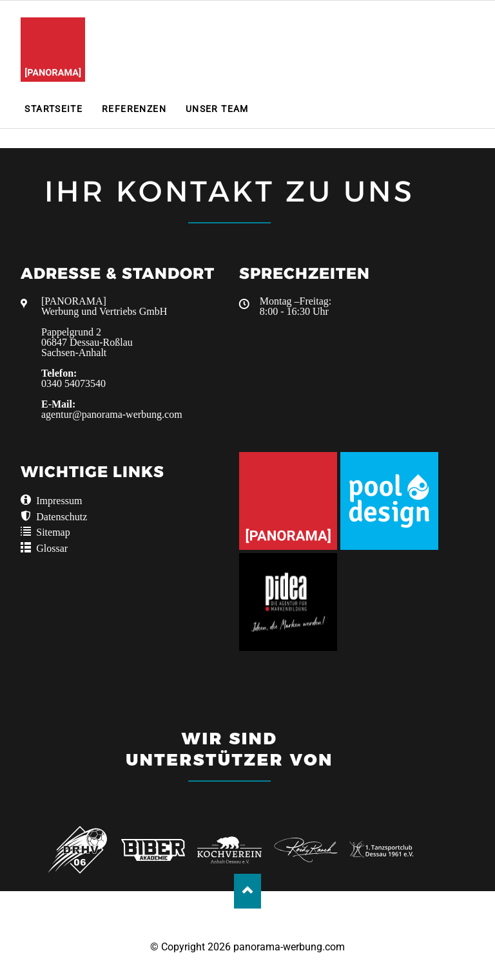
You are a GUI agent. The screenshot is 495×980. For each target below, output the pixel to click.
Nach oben (248, 891)
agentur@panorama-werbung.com (112, 414)
